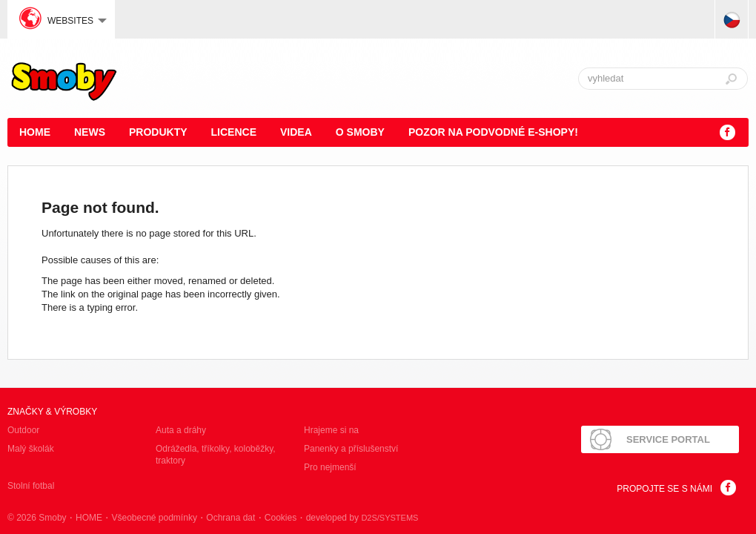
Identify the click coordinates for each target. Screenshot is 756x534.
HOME (35, 132)
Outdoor (23, 430)
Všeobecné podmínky (154, 518)
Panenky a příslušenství (351, 449)
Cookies (281, 518)
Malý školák (31, 449)
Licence (234, 132)
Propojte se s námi (664, 489)
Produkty (158, 132)
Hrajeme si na (331, 430)
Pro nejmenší (330, 467)
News (90, 132)
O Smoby (360, 132)
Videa (296, 132)
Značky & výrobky (52, 412)
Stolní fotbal (31, 486)
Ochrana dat (231, 518)
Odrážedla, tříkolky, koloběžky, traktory (216, 455)
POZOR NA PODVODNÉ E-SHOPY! (493, 132)
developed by (362, 518)
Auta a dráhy (181, 430)
